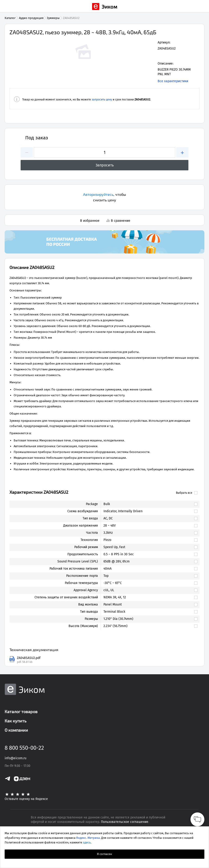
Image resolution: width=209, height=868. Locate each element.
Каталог (10, 18)
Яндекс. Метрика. (88, 838)
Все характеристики (173, 81)
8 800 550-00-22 (24, 748)
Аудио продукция (31, 18)
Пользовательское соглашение (125, 822)
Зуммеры (53, 18)
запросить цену (102, 100)
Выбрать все (187, 493)
